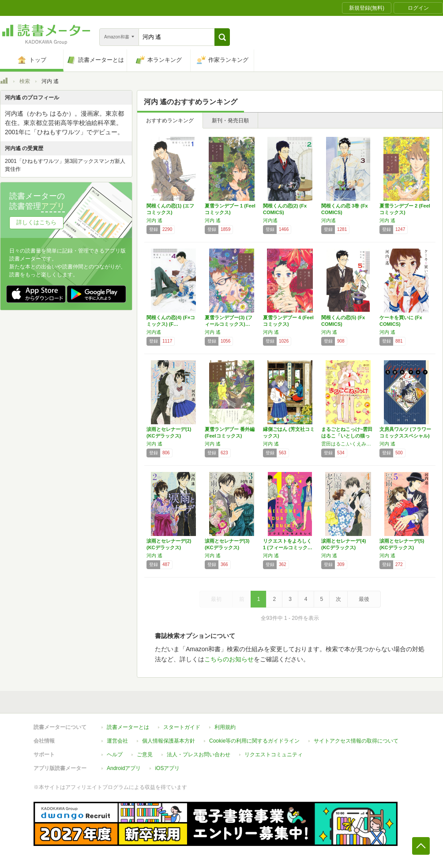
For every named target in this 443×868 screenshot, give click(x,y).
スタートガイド (182, 727)
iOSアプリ (167, 768)
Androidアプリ (124, 768)
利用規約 (225, 727)
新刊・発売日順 (230, 121)
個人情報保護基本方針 (169, 741)
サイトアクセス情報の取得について (356, 741)
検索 (25, 81)
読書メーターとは (128, 727)
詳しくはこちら (36, 222)
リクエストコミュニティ (274, 755)
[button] (222, 37)
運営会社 (117, 741)
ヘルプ (115, 755)
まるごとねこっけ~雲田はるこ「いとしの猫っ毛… (347, 436)
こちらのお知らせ (229, 659)
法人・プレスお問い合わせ (199, 755)
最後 (364, 599)
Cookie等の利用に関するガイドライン (254, 741)
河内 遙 (154, 220)
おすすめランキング (170, 121)
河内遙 (270, 220)
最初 (216, 599)
